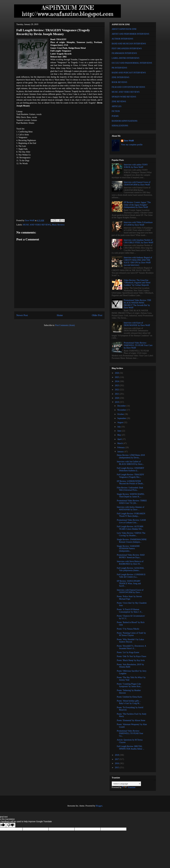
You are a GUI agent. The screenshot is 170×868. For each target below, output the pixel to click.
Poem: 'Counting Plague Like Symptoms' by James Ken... (129, 685)
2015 (117, 768)
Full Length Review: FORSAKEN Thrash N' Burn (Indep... (131, 515)
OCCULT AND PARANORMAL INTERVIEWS (132, 63)
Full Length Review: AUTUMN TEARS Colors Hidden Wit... (130, 528)
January (121, 452)
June (119, 431)
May (119, 435)
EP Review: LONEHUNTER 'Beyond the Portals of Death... (130, 482)
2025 (117, 377)
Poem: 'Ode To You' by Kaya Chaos (131, 656)
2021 (117, 394)
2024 (117, 381)
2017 (117, 759)
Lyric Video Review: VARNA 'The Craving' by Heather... (131, 534)
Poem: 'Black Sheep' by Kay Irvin (131, 660)
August (121, 422)
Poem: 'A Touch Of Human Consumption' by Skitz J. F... (130, 611)
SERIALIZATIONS (120, 126)
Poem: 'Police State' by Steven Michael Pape (129, 598)
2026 (117, 373)
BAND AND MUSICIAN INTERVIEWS (129, 44)
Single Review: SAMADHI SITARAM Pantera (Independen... (128, 549)
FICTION (116, 111)
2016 (117, 763)
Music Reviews (58, 225)
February (121, 447)
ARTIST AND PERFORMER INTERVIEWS (131, 34)
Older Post (97, 315)
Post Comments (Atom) (65, 325)
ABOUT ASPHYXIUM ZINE (124, 29)
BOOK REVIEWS (119, 82)
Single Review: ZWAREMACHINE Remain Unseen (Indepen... (132, 541)
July (119, 427)
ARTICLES (117, 106)
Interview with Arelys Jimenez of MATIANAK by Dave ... (130, 508)
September (122, 418)
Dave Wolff (129, 141)
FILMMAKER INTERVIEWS (124, 53)
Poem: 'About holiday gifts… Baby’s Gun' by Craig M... (129, 702)
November (122, 410)
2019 (117, 402)
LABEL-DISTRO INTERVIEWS (126, 58)
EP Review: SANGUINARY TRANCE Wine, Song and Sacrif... (129, 584)
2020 (117, 398)
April (120, 439)
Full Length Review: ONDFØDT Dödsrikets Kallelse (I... (130, 469)
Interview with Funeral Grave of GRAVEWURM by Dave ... (130, 591)
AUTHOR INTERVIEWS (122, 39)
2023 (117, 385)
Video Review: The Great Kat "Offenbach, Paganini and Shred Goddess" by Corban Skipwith (137, 283)
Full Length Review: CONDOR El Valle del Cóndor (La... (131, 576)
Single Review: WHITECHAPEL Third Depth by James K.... (131, 495)
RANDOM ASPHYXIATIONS (125, 121)
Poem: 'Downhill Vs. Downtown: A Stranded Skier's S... (131, 647)
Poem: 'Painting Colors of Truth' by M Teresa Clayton (131, 634)
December (122, 406)
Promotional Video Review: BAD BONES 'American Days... (131, 556)
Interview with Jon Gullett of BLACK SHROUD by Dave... (130, 463)
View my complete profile (132, 145)
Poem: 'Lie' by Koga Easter (128, 652)
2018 (117, 755)
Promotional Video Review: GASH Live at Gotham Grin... (131, 521)
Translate (129, 787)
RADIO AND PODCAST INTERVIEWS (129, 73)
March (120, 443)
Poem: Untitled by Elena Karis (129, 697)
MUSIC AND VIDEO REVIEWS (37, 225)
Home (60, 315)
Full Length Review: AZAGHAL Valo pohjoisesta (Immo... (130, 569)
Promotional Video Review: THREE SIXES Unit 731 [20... (132, 502)
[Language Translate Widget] (126, 784)
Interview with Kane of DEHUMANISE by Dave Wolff (137, 324)
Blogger (99, 806)
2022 (117, 390)
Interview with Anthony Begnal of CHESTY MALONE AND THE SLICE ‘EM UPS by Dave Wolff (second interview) (138, 261)
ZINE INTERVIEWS (121, 77)
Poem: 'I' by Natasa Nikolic (128, 629)
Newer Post (22, 315)
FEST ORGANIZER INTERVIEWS (127, 49)
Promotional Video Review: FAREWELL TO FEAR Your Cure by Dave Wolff (138, 345)
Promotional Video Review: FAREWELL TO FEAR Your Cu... (130, 733)
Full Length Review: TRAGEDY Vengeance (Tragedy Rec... (130, 476)
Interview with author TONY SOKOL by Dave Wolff (136, 166)
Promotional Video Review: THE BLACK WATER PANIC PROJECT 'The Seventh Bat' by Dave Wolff (137, 304)
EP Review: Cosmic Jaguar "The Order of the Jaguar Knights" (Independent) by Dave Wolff (137, 205)
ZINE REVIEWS (119, 102)
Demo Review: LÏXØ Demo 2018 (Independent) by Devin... (131, 456)
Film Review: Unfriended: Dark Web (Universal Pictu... (130, 489)
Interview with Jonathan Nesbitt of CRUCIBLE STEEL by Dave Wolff (138, 241)
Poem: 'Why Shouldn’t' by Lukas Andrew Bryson (130, 641)
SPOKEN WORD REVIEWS (124, 97)
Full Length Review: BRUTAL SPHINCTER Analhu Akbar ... (130, 748)
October (121, 414)
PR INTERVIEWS (119, 68)
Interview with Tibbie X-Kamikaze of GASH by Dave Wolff (138, 224)
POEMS (115, 116)
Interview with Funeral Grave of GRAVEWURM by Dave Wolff (137, 183)
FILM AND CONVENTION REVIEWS (128, 87)
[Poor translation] (11, 825)
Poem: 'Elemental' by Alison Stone (131, 720)
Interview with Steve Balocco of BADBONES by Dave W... (130, 563)
